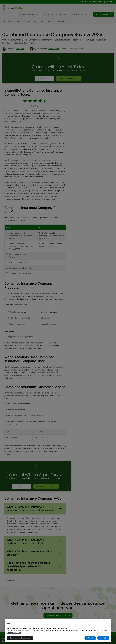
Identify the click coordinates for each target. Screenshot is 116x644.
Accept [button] (103, 638)
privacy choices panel (14, 633)
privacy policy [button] (64, 628)
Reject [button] (90, 638)
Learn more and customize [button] (20, 638)
